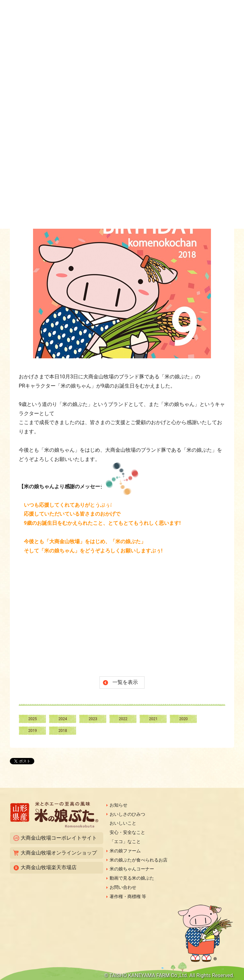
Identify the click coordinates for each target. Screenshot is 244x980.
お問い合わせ (123, 887)
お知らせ (119, 805)
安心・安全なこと (127, 832)
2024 (63, 719)
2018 (63, 731)
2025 (33, 719)
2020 (183, 719)
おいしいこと (123, 823)
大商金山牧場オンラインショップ (59, 853)
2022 (123, 719)
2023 (93, 719)
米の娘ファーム (125, 851)
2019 (33, 731)
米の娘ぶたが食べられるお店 (139, 860)
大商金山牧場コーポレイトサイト (59, 838)
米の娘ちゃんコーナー (132, 869)
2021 (153, 719)
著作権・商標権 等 (128, 896)
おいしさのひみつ (127, 814)
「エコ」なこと (125, 841)
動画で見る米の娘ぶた (132, 878)
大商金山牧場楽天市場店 (49, 867)
